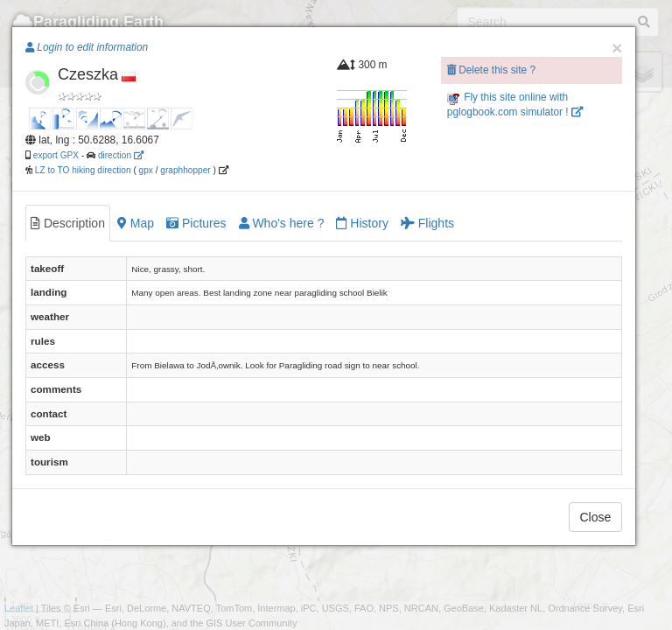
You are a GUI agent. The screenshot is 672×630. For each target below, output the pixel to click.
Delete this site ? (491, 70)
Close (596, 517)
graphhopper (185, 170)
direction (121, 155)
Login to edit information (87, 47)
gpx (146, 170)
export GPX (56, 155)
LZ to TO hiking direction (82, 170)
